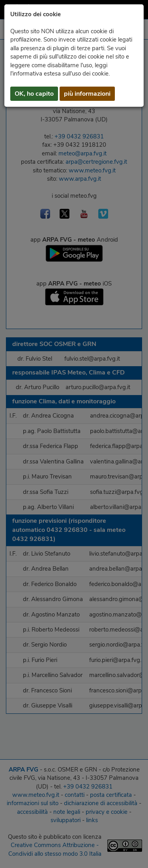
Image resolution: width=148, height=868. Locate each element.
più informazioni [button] (87, 94)
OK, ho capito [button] (34, 94)
